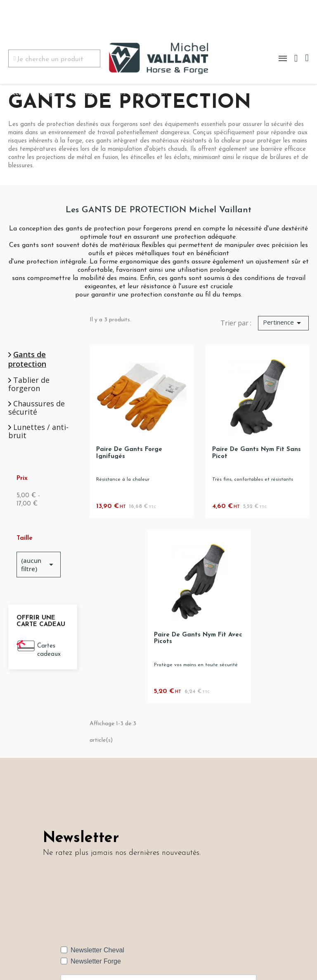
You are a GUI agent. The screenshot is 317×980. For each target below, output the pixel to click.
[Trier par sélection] (283, 323)
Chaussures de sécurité (37, 408)
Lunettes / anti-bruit (38, 432)
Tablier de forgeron (29, 384)
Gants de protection (27, 359)
